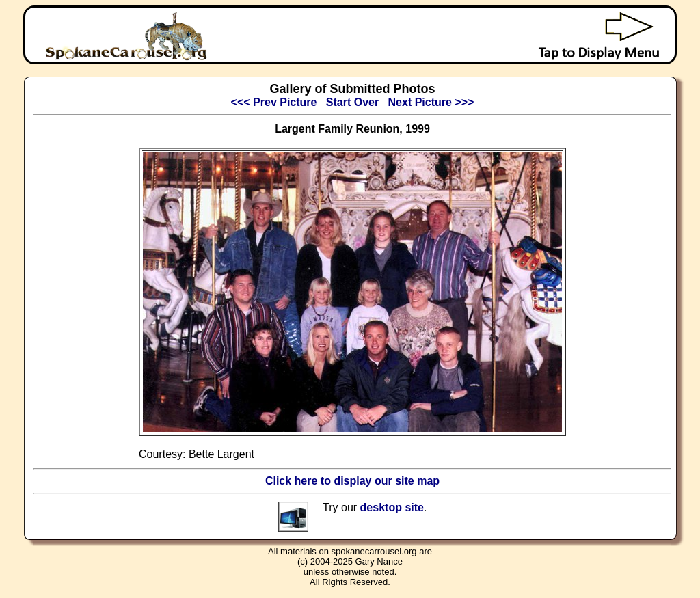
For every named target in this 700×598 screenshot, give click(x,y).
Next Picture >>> (431, 102)
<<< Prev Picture (274, 102)
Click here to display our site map (352, 481)
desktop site (392, 507)
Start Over (352, 102)
